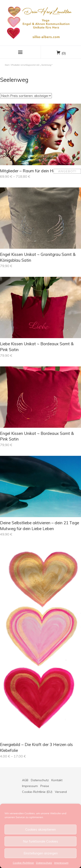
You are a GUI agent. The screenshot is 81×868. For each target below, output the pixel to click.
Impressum (61, 863)
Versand (61, 792)
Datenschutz (44, 863)
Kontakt (57, 780)
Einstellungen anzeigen (41, 853)
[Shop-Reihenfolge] (26, 96)
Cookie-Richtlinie (23, 863)
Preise (45, 786)
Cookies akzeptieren (40, 829)
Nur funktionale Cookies (40, 841)
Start (7, 65)
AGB (25, 780)
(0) (64, 53)
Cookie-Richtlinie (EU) (37, 792)
